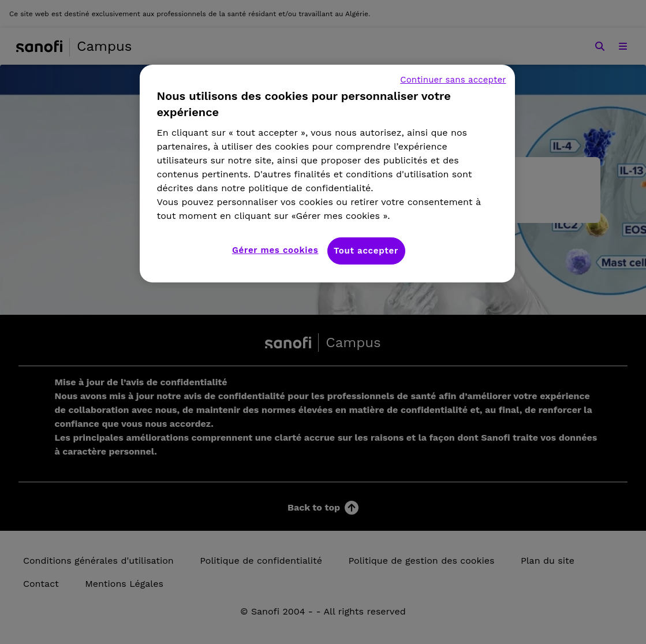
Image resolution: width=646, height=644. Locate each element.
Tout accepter (366, 251)
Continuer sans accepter (453, 80)
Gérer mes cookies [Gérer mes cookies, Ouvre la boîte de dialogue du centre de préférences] (275, 250)
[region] (327, 174)
